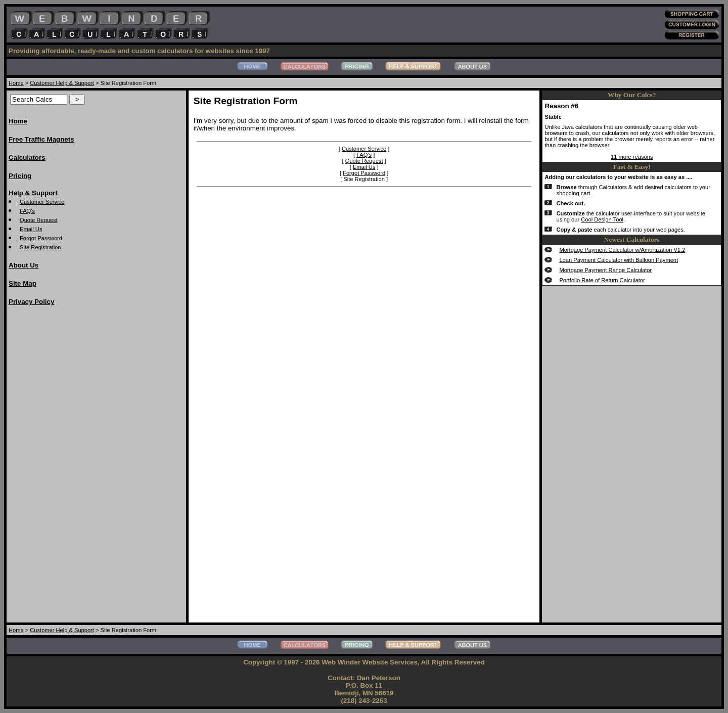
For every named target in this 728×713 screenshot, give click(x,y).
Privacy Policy (31, 302)
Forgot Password (41, 238)
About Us (24, 265)
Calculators (27, 158)
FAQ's (27, 211)
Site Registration (40, 247)
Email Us (31, 229)
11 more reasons (632, 157)
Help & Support (33, 193)
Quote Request (39, 220)
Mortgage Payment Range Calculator (605, 270)
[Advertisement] (49, 467)
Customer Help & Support (62, 83)
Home (16, 83)
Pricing (20, 176)
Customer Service (42, 202)
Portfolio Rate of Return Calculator (602, 280)
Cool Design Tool (602, 219)
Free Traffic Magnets (41, 139)
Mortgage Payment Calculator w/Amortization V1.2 (622, 250)
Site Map (22, 283)
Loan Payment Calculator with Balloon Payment (619, 260)
